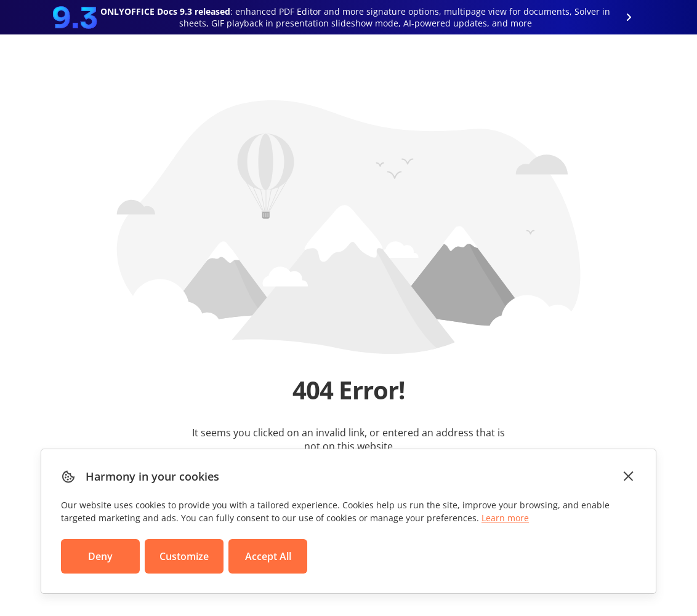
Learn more (505, 518)
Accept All (268, 556)
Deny (100, 556)
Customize (184, 556)
